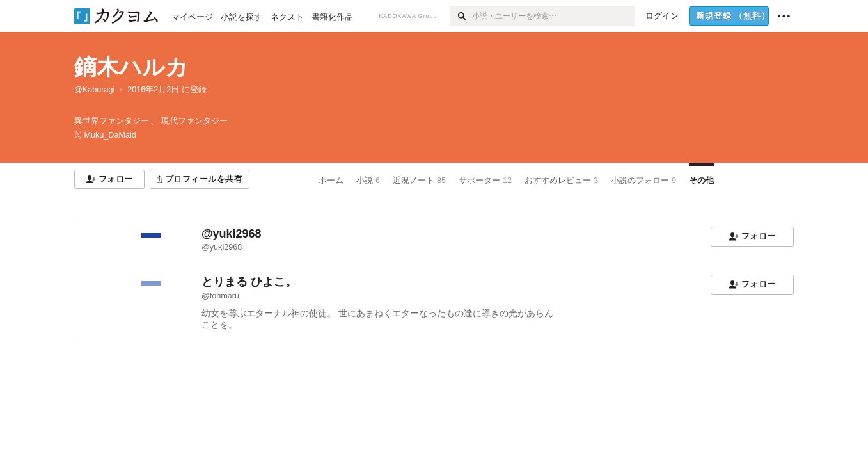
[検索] (461, 16)
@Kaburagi (94, 90)
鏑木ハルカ (131, 67)
